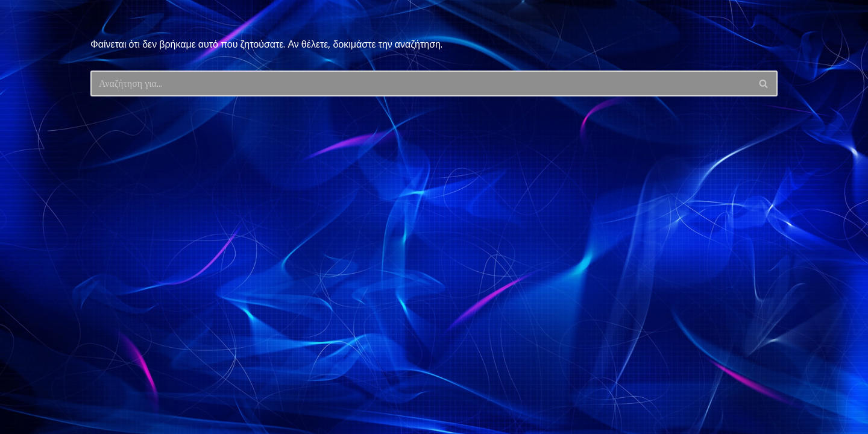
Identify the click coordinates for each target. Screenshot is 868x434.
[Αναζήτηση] (420, 83)
